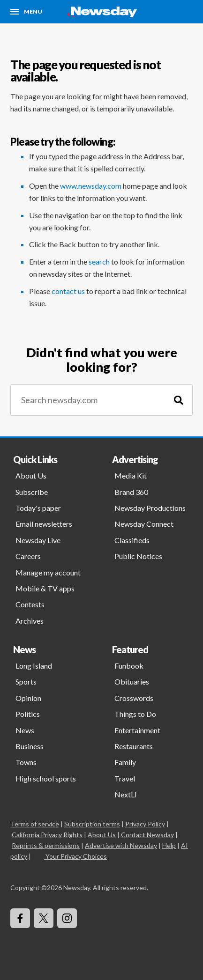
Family (125, 762)
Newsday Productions (150, 508)
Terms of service (35, 824)
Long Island (34, 666)
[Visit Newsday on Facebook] (20, 918)
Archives (30, 621)
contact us (68, 291)
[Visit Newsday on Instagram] (67, 918)
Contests (30, 604)
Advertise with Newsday (121, 845)
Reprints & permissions (46, 845)
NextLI (126, 794)
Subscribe (32, 492)
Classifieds (132, 540)
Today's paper (38, 508)
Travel (125, 778)
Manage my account (48, 572)
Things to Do (135, 714)
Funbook (129, 666)
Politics (28, 714)
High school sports (46, 778)
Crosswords (134, 698)
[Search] (179, 400)
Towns (26, 762)
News (25, 730)
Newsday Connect (144, 524)
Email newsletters (44, 524)
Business (30, 746)
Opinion (28, 698)
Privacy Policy (145, 824)
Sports (26, 682)
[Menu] (26, 12)
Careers (28, 556)
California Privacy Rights (47, 835)
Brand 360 (131, 492)
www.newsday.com (91, 186)
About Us (31, 475)
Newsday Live (38, 540)
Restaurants (134, 746)
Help (169, 845)
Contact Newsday (147, 835)
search (99, 262)
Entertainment (137, 730)
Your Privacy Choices (75, 856)
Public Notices (138, 556)
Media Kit (131, 475)
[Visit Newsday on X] (44, 918)
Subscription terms (92, 824)
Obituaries (132, 682)
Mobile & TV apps (45, 588)
